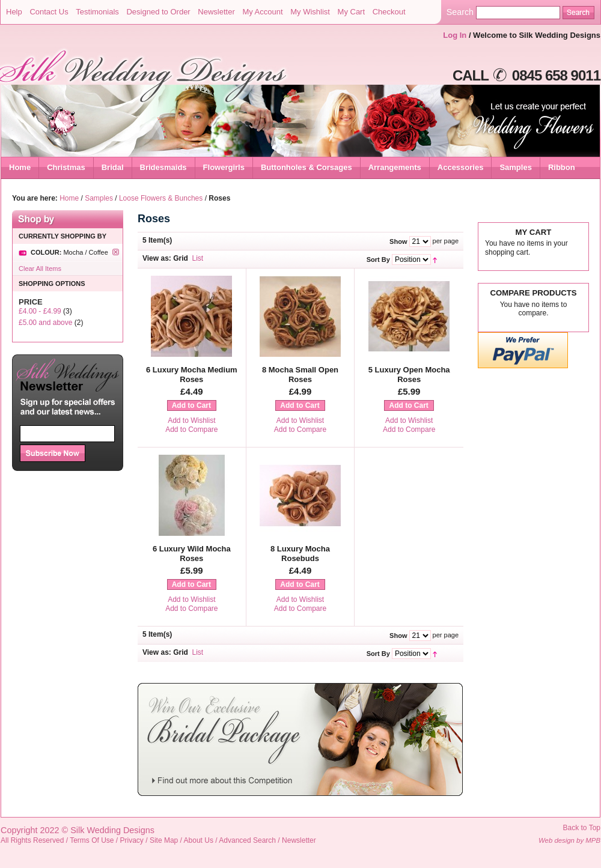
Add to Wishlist (191, 420)
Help (14, 12)
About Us (199, 840)
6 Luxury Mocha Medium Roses (192, 375)
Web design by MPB (569, 840)
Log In (455, 35)
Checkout (389, 12)
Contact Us (49, 12)
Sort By (378, 259)
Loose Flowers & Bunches (161, 198)
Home (20, 167)
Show (398, 241)
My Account (262, 12)
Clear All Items (40, 269)
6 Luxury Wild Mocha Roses (192, 554)
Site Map (164, 840)
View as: (157, 258)
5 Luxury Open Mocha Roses (409, 375)
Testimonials (97, 12)
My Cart (352, 12)
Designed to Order (158, 12)
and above (45, 323)
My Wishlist (310, 12)
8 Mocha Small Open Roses (300, 375)
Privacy (132, 840)
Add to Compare (191, 429)
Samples (99, 198)
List (198, 258)
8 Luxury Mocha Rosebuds (300, 554)
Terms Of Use (92, 840)
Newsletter (216, 12)
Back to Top (582, 828)
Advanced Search (247, 840)
